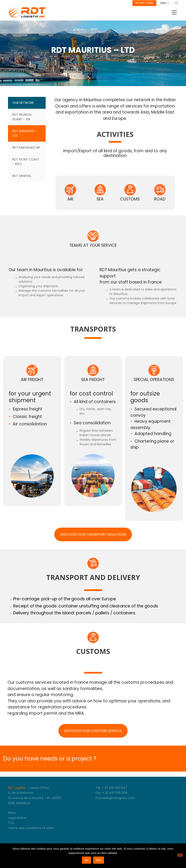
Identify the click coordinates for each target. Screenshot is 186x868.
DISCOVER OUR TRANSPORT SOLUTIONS (93, 534)
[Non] (180, 855)
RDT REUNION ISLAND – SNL (22, 117)
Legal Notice (17, 818)
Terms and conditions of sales (31, 828)
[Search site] (176, 3)
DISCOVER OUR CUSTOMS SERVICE (93, 731)
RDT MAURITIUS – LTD (25, 133)
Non (99, 860)
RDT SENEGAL (22, 176)
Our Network (23, 103)
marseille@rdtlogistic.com (115, 798)
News (12, 813)
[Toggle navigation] (174, 12)
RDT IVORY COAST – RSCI (26, 162)
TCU (11, 823)
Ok (87, 860)
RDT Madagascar (26, 147)
